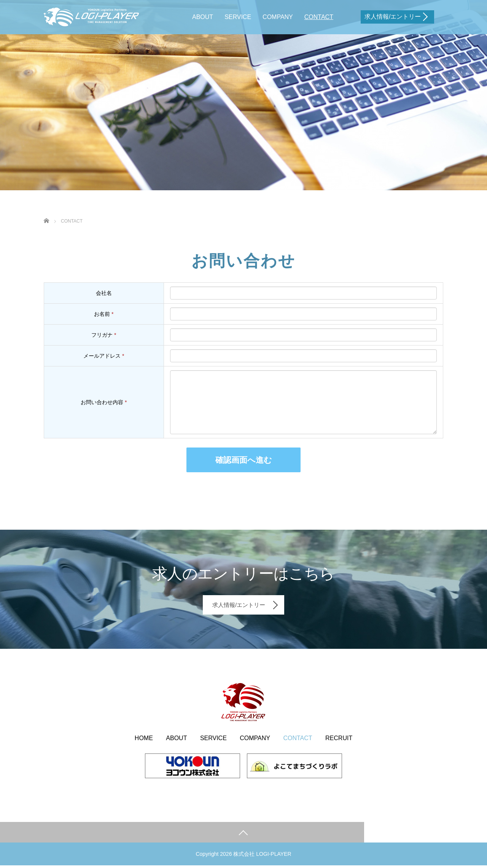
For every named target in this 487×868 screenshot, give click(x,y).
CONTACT (319, 17)
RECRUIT (339, 740)
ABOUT (203, 17)
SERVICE (238, 17)
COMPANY (278, 17)
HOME (144, 740)
